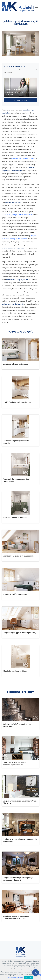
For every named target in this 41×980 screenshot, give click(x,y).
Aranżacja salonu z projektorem (16, 364)
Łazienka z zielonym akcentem (15, 517)
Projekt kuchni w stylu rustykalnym (17, 402)
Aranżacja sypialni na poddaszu (15, 594)
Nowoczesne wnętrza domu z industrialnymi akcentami (15, 764)
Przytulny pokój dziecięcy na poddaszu (18, 556)
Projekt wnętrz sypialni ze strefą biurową (19, 633)
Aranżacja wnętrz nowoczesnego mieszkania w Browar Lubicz (16, 917)
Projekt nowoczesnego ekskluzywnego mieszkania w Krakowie (18, 879)
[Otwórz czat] (36, 973)
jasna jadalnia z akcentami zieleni (23, 158)
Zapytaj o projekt (21, 100)
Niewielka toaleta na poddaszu (15, 671)
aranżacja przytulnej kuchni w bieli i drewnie (17, 215)
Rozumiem (29, 977)
